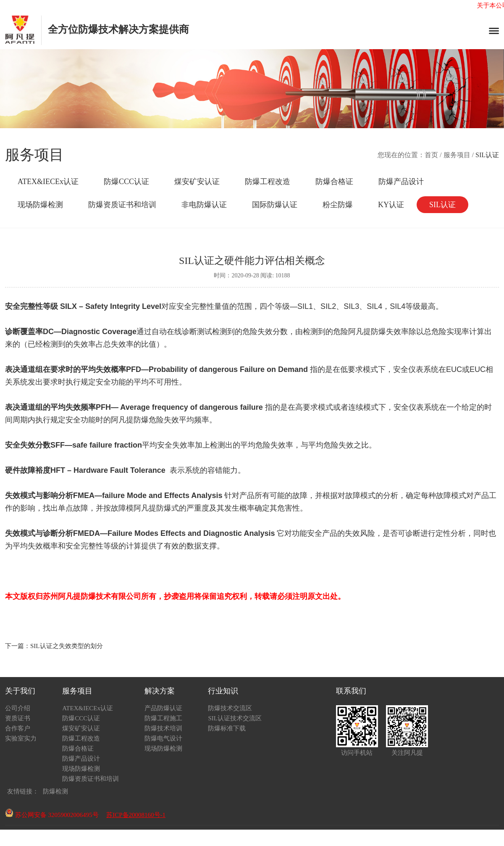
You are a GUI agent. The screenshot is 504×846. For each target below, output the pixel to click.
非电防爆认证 (204, 205)
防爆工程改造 (268, 182)
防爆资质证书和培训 (122, 205)
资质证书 (18, 718)
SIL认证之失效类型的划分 (67, 646)
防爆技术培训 (163, 728)
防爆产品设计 (401, 182)
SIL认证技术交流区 (235, 718)
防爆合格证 (334, 182)
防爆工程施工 (163, 718)
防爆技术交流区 (230, 708)
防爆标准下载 (227, 728)
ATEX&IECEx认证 (48, 182)
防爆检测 (55, 791)
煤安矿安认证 (197, 182)
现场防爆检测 (40, 205)
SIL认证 (442, 205)
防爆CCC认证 (126, 182)
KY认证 (391, 205)
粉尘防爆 (338, 205)
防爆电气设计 (163, 738)
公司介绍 (18, 708)
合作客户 (18, 728)
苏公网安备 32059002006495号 (52, 815)
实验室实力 (21, 738)
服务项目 (457, 155)
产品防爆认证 (163, 708)
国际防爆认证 (275, 205)
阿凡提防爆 (367, 332)
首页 (431, 155)
